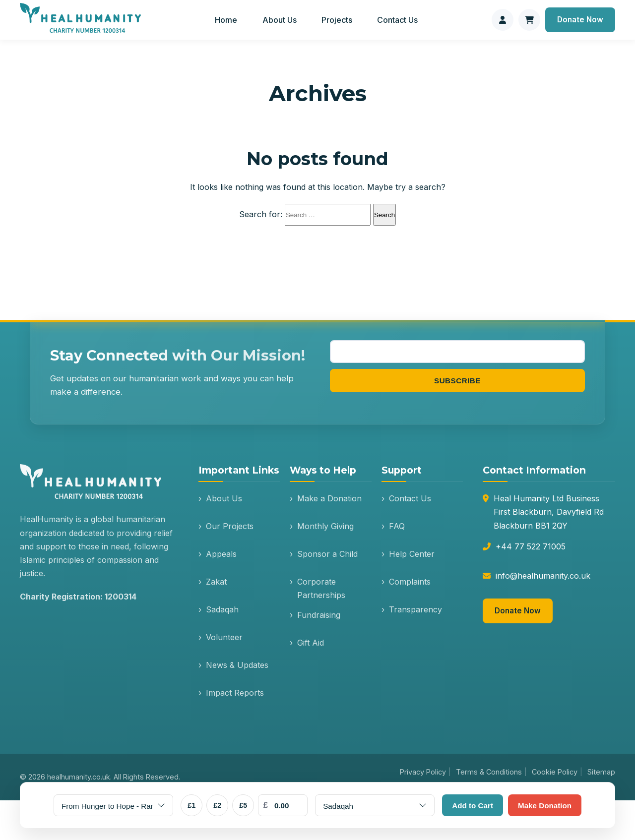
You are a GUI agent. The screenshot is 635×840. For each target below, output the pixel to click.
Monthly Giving (325, 526)
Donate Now (580, 20)
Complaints (410, 582)
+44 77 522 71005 (531, 546)
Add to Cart (473, 806)
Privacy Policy (423, 772)
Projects (330, 19)
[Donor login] (503, 20)
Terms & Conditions (489, 772)
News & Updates (237, 665)
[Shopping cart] (529, 20)
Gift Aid (311, 643)
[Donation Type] (375, 805)
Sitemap (601, 772)
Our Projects (230, 526)
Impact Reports (235, 693)
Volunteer (224, 637)
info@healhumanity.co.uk (543, 576)
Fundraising (319, 615)
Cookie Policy (555, 772)
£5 (243, 805)
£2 (217, 805)
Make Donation (545, 806)
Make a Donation (329, 498)
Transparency (415, 609)
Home (246, 19)
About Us (286, 19)
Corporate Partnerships (321, 588)
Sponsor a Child (327, 554)
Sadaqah (222, 609)
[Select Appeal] (113, 805)
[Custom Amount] (283, 805)
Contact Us (378, 19)
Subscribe (457, 381)
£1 (191, 805)
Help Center (412, 554)
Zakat (216, 582)
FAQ (397, 526)
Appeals (221, 554)
